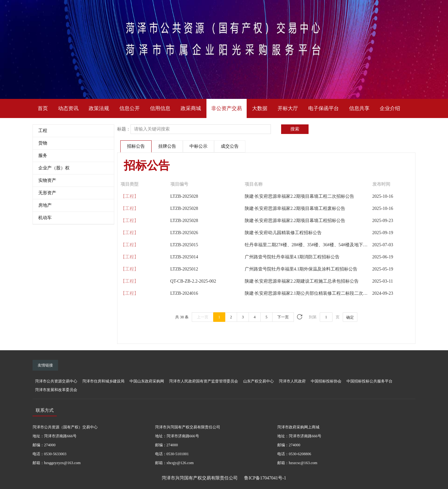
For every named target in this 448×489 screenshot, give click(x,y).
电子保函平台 (324, 108)
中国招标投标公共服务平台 (370, 381)
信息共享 (359, 108)
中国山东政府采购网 (147, 381)
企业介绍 (390, 108)
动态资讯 (68, 108)
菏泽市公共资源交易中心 (56, 381)
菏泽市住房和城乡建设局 (103, 381)
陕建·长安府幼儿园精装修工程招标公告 (283, 233)
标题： (124, 129)
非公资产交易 (227, 108)
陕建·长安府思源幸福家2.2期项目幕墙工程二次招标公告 (299, 196)
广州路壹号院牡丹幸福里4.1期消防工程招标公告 (292, 257)
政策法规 (99, 108)
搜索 (295, 129)
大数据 (260, 108)
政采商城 (191, 108)
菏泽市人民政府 (292, 381)
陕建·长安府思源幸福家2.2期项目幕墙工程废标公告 (295, 208)
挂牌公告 (167, 146)
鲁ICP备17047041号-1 (265, 478)
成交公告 (230, 146)
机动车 (45, 218)
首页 (43, 108)
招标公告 (136, 146)
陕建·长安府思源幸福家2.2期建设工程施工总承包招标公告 (302, 281)
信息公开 (130, 108)
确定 (350, 317)
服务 (43, 156)
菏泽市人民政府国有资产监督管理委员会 (204, 381)
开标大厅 (288, 108)
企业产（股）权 (54, 168)
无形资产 (47, 193)
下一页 (283, 317)
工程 (43, 131)
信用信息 (160, 108)
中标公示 (198, 146)
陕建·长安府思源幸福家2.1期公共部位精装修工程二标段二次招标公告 (313, 293)
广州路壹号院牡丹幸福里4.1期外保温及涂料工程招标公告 (301, 269)
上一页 (203, 317)
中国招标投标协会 (326, 381)
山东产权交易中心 (258, 381)
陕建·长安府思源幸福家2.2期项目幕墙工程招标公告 (295, 221)
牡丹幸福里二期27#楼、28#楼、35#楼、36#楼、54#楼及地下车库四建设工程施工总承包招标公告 (340, 245)
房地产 (45, 205)
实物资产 (47, 180)
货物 (43, 143)
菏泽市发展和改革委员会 (56, 390)
